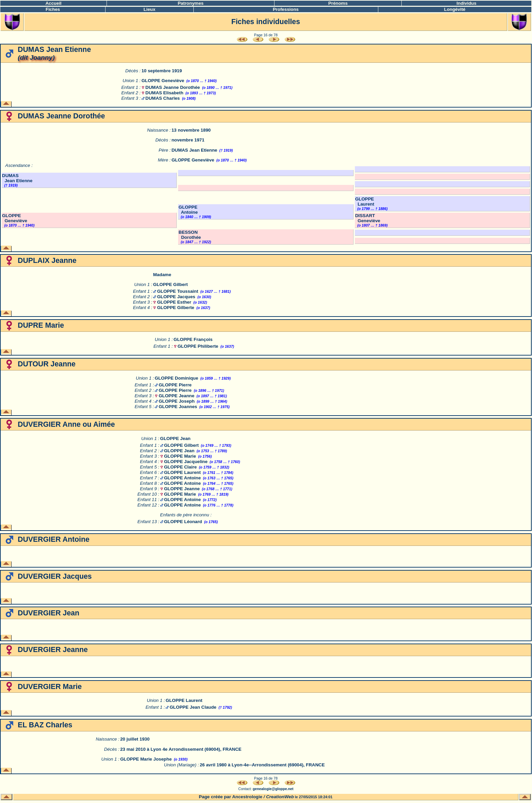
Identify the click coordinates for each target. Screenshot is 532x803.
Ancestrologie (247, 797)
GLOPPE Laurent (365, 202)
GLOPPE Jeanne (177, 396)
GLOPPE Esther (174, 302)
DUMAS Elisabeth (165, 93)
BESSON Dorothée (190, 235)
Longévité (455, 9)
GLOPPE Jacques (176, 297)
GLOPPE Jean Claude (193, 707)
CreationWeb (280, 797)
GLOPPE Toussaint (178, 291)
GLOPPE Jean (175, 438)
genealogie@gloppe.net (273, 789)
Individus (467, 3)
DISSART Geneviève (368, 218)
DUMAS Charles (163, 98)
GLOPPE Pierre (175, 385)
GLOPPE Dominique (176, 378)
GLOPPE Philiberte (198, 346)
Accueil (53, 3)
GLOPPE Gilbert (170, 284)
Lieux (149, 9)
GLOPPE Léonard (183, 522)
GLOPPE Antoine (188, 210)
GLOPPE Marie (180, 456)
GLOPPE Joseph (177, 401)
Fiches (53, 9)
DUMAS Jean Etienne (194, 150)
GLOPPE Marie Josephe (146, 759)
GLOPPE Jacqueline (186, 462)
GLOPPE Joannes (178, 407)
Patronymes (191, 3)
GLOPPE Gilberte (176, 308)
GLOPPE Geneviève (163, 81)
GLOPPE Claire (180, 467)
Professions (286, 9)
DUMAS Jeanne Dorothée (173, 87)
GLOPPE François (193, 339)
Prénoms (338, 3)
